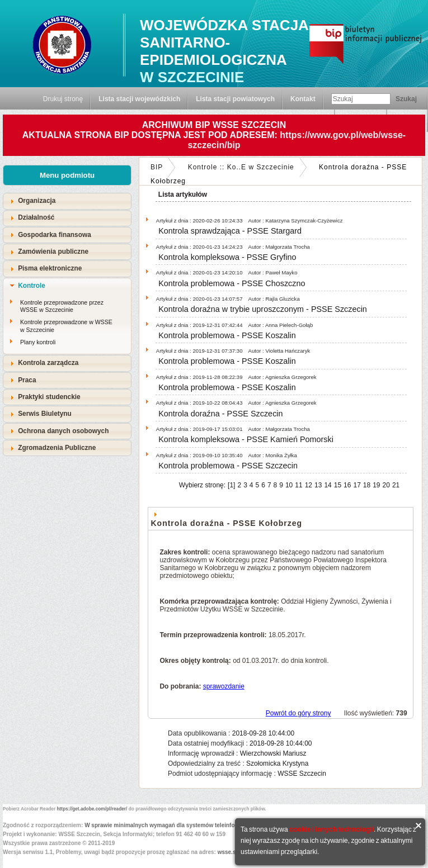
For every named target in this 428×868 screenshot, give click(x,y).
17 (357, 485)
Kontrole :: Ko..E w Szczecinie (241, 167)
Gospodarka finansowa (55, 235)
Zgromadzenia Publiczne (57, 448)
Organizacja (37, 201)
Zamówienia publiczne (53, 252)
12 (309, 485)
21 (396, 485)
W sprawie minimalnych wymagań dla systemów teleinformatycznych (177, 825)
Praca (27, 380)
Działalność (36, 217)
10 (289, 485)
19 (376, 485)
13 (318, 485)
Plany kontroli (38, 342)
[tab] (67, 201)
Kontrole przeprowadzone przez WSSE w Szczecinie (62, 306)
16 (347, 485)
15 (338, 485)
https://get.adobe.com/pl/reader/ (92, 809)
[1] (231, 485)
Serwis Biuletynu (45, 414)
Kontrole (32, 286)
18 (367, 485)
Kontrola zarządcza (48, 363)
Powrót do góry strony (298, 713)
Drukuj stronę (63, 99)
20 (386, 485)
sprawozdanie (224, 686)
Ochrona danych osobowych (63, 431)
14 (328, 485)
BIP (157, 167)
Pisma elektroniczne (50, 268)
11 (298, 485)
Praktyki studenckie (49, 397)
